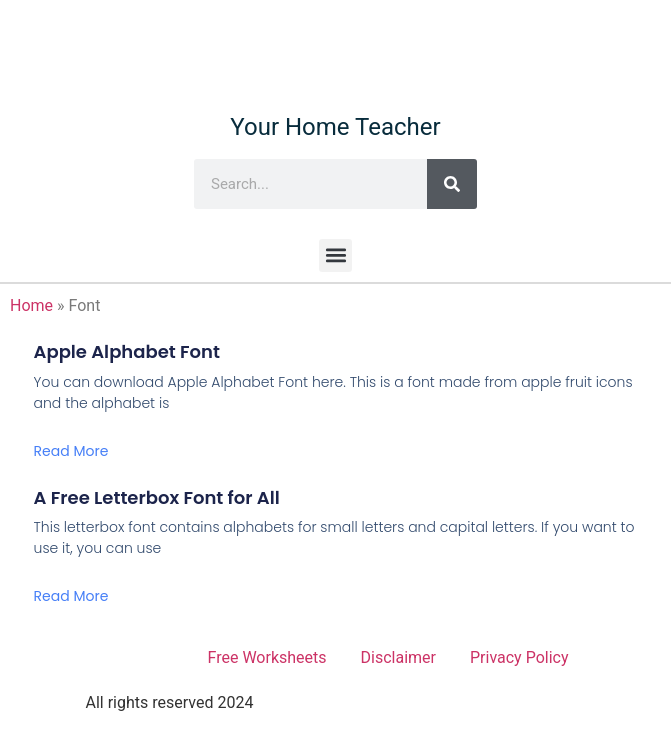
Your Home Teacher (335, 127)
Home (31, 305)
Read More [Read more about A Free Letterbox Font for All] (71, 596)
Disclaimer (398, 657)
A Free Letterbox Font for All (157, 497)
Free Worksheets (267, 657)
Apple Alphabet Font (127, 351)
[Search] (452, 184)
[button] (335, 255)
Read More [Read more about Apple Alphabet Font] (71, 451)
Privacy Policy (519, 657)
